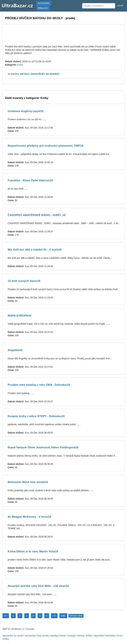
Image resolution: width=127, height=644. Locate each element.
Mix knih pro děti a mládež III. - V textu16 (35, 250)
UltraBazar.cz (17, 629)
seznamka (30, 636)
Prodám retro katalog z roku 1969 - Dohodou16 (39, 385)
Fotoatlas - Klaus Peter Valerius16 (30, 180)
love (119, 636)
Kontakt (30, 629)
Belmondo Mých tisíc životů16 (28, 482)
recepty (71, 636)
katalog (54, 636)
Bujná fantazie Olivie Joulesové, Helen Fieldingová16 (43, 447)
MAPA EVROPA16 (20, 316)
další (63, 616)
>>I (54, 616)
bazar (63, 636)
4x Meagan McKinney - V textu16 (30, 517)
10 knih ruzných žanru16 (24, 281)
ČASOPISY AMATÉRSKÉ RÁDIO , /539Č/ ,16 (37, 215)
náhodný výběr (76, 616)
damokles (110, 636)
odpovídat (98, 636)
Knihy (20, 65)
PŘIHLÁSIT (43, 8)
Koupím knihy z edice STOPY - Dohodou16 (36, 416)
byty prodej (43, 636)
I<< (6, 616)
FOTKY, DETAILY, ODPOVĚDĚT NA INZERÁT (35, 74)
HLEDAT (120, 6)
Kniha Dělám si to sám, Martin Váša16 (33, 551)
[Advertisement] (63, 34)
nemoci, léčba (84, 636)
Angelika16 (15, 350)
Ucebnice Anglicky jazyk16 (26, 111)
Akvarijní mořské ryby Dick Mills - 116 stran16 (38, 586)
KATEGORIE (44, 3)
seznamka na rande (13, 636)
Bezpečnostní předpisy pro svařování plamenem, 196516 (46, 146)
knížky (6, 639)
